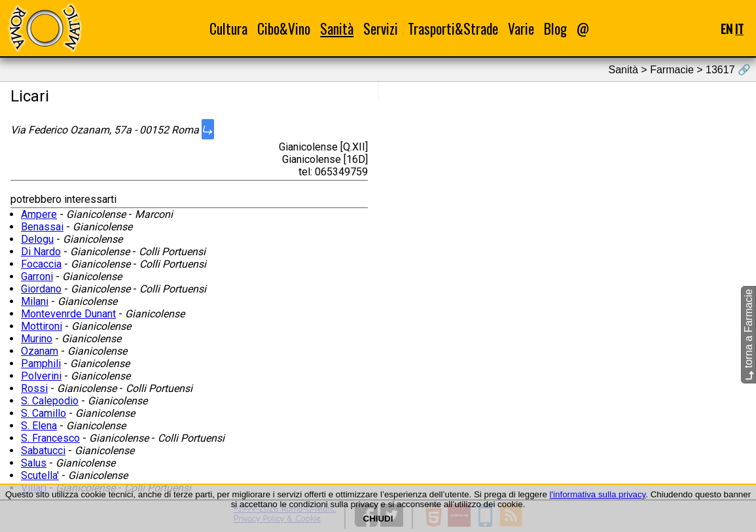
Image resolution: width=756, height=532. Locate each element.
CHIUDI (378, 519)
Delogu (37, 239)
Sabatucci (43, 451)
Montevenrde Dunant (68, 314)
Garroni (37, 276)
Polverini (41, 376)
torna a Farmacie (748, 335)
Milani (35, 301)
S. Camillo (44, 413)
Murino (37, 339)
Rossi (34, 388)
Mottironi (42, 326)
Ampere (39, 214)
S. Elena (39, 426)
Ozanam (40, 351)
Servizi (381, 28)
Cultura (228, 28)
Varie (521, 28)
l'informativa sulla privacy (598, 494)
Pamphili (41, 364)
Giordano (41, 289)
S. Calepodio (50, 401)
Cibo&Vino (284, 28)
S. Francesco (50, 438)
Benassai (42, 227)
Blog (555, 28)
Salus (34, 463)
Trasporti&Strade (453, 28)
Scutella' (40, 475)
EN (727, 28)
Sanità (337, 28)
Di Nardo (41, 252)
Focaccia (41, 264)
